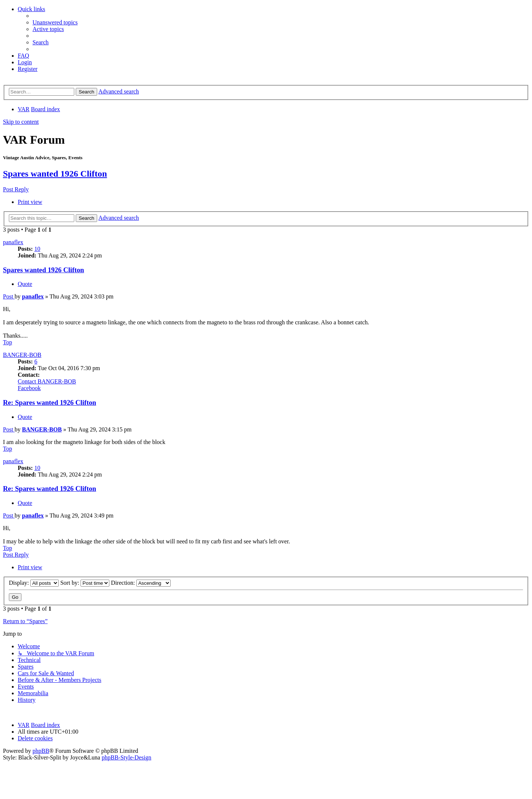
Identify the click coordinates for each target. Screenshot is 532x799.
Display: (34, 583)
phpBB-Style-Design (126, 757)
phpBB (41, 751)
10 (37, 249)
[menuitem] (55, 22)
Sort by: (85, 583)
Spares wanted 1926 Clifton (55, 174)
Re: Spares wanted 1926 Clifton (50, 402)
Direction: (141, 583)
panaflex (13, 242)
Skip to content (21, 122)
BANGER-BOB (22, 355)
